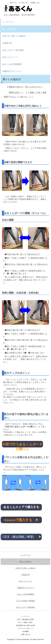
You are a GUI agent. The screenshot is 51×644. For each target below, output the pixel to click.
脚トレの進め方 (9, 29)
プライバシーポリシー (25, 628)
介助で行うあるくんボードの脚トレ (22, 445)
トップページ (8, 22)
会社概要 (25, 631)
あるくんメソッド (10, 57)
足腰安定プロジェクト (12, 71)
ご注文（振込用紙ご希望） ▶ (21, 537)
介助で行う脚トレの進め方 (14, 36)
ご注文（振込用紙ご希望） (25, 619)
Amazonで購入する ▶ (21, 520)
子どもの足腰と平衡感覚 (26, 601)
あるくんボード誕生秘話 (13, 50)
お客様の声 (7, 43)
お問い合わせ (25, 634)
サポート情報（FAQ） (25, 622)
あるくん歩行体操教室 (12, 64)
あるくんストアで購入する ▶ (23, 508)
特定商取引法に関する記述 (25, 625)
